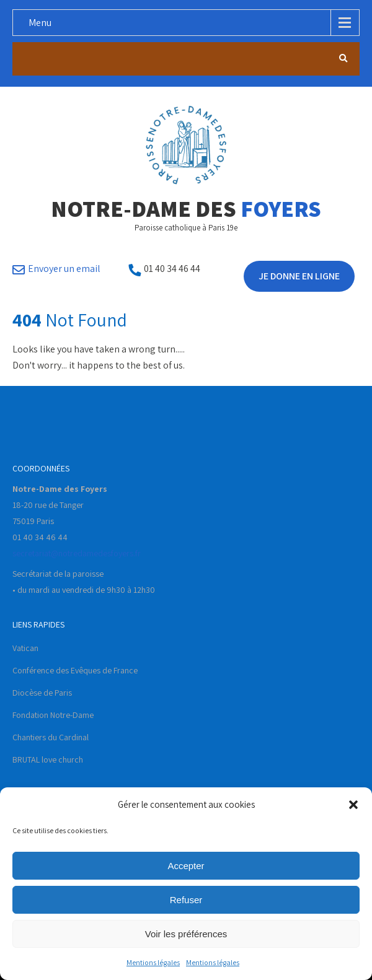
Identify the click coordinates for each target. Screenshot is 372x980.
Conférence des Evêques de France (75, 670)
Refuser (186, 900)
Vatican (25, 648)
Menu (40, 23)
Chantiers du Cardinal (51, 737)
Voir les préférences (186, 934)
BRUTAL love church (48, 759)
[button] (353, 805)
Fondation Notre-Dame (53, 715)
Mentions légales (153, 962)
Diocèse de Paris (42, 693)
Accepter (186, 866)
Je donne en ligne (299, 276)
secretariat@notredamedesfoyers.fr (77, 553)
